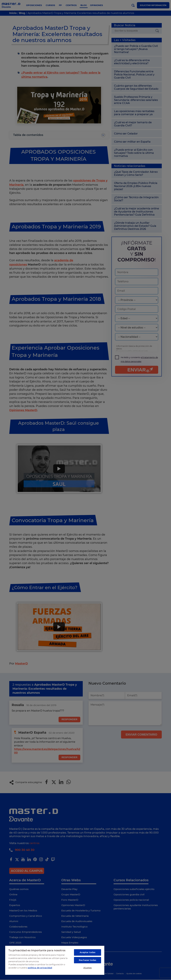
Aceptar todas (88, 952)
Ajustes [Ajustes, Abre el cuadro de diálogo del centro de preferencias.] (88, 968)
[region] (55, 960)
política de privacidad (40, 967)
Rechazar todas (88, 960)
